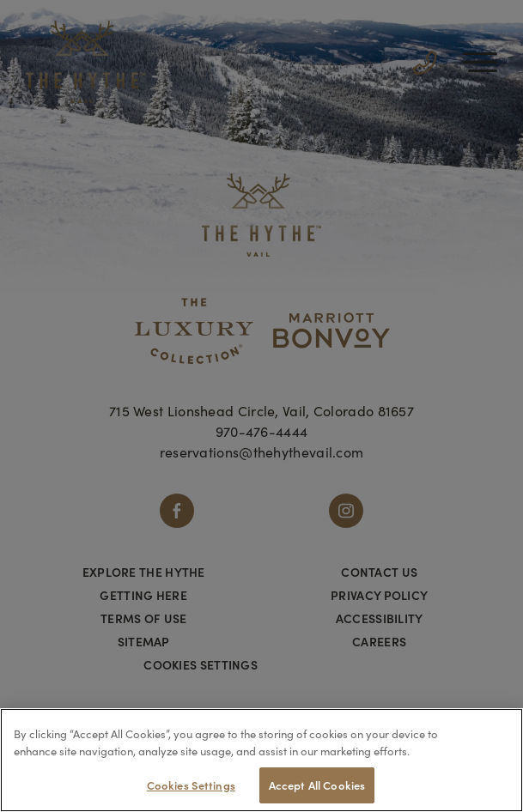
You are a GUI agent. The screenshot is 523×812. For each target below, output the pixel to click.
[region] (261, 760)
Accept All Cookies (317, 785)
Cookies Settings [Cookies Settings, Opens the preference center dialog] (191, 785)
